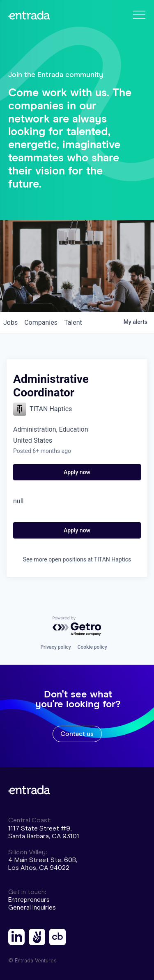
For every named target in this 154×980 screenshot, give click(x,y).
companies (41, 323)
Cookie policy (92, 647)
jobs (10, 323)
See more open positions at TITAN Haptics (77, 559)
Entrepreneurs (29, 900)
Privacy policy (55, 647)
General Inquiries (32, 907)
